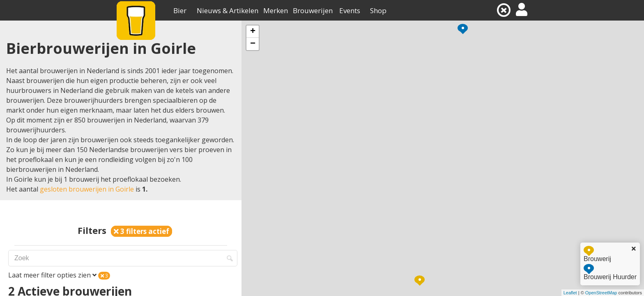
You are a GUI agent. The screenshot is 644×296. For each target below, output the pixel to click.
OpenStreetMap (601, 293)
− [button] (253, 44)
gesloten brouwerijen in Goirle (87, 189)
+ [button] (253, 32)
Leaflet (570, 293)
